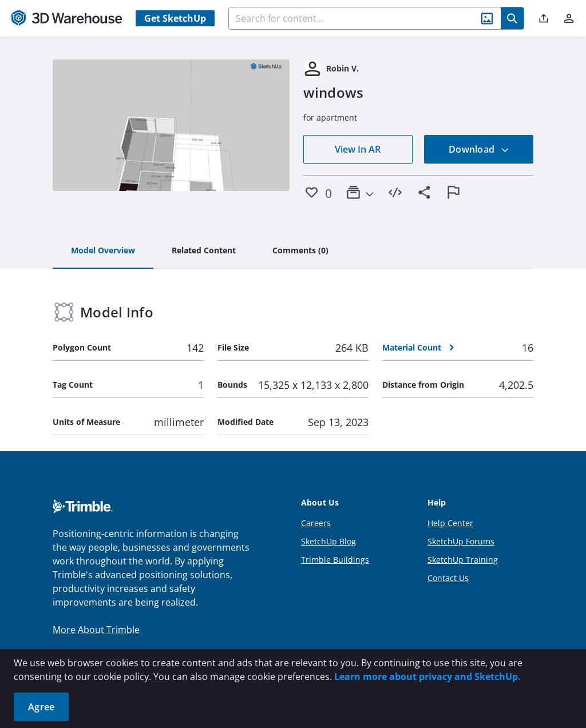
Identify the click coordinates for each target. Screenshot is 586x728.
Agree (41, 707)
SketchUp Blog (328, 541)
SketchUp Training (463, 560)
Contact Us (448, 578)
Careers (316, 523)
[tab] (103, 251)
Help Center (450, 523)
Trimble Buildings (335, 560)
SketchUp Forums (461, 541)
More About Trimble (96, 630)
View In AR (358, 149)
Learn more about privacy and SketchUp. (427, 677)
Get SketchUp (175, 18)
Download (479, 149)
